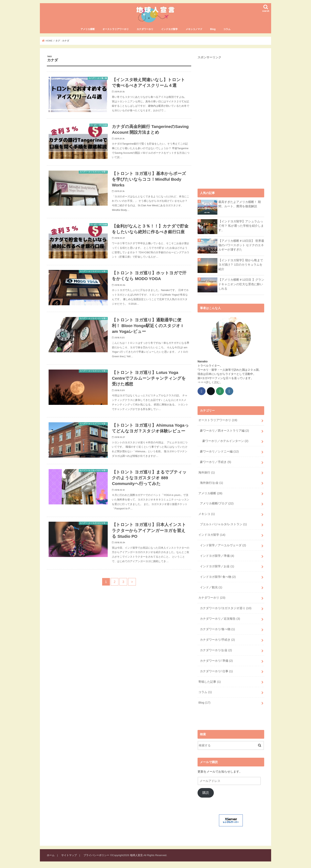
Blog (213, 29)
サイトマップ (69, 855)
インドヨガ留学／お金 (217, 566)
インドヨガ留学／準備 (217, 556)
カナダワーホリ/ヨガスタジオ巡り (226, 608)
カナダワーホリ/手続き (217, 640)
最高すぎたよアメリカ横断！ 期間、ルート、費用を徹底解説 (240, 204)
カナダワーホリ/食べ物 (217, 629)
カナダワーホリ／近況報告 (220, 619)
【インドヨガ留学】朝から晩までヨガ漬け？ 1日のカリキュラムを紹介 (241, 265)
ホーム (51, 855)
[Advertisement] (227, 119)
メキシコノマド (194, 29)
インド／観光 (211, 587)
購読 (206, 793)
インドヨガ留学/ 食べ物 (218, 577)
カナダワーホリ (145, 29)
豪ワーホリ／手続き (215, 462)
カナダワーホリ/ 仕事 (216, 671)
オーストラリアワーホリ (116, 29)
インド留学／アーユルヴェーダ (223, 545)
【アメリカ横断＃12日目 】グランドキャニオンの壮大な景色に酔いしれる (241, 284)
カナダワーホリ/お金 (216, 650)
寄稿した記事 (209, 682)
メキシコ (206, 514)
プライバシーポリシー (96, 855)
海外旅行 (206, 472)
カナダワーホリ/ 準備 (216, 661)
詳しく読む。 (214, 382)
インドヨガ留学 (169, 29)
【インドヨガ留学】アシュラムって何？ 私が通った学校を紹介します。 (241, 226)
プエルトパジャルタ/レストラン (223, 524)
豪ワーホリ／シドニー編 (219, 451)
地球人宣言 (136, 855)
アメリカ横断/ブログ (217, 503)
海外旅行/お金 (211, 483)
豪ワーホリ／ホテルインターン (225, 441)
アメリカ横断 (88, 29)
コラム (227, 29)
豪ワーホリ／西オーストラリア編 (224, 431)
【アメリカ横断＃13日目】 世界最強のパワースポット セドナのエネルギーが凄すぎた (241, 245)
